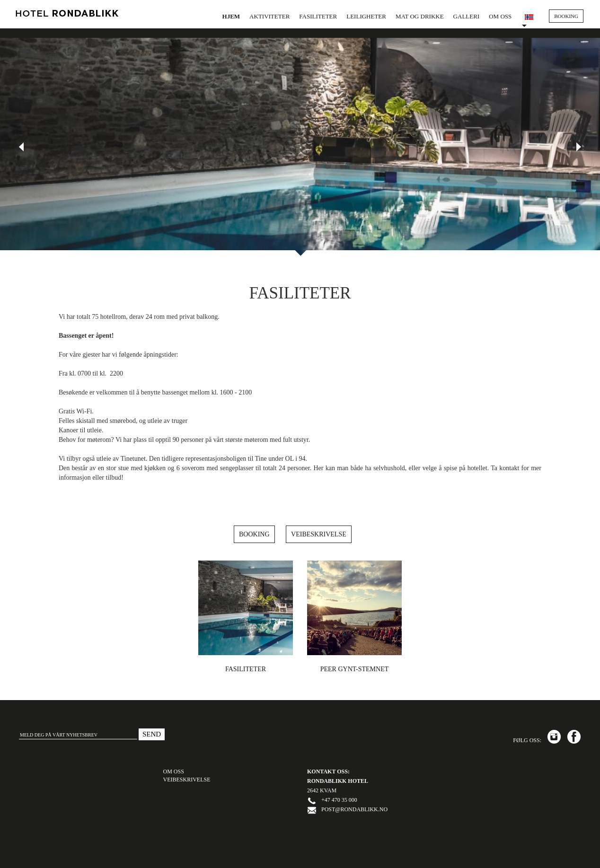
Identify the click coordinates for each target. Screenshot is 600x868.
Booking (254, 534)
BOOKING (566, 16)
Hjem (231, 16)
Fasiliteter (318, 16)
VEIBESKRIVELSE (187, 780)
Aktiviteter (269, 16)
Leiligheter (366, 16)
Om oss (500, 16)
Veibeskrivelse (319, 534)
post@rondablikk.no (354, 809)
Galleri (467, 16)
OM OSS (174, 772)
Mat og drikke (420, 16)
